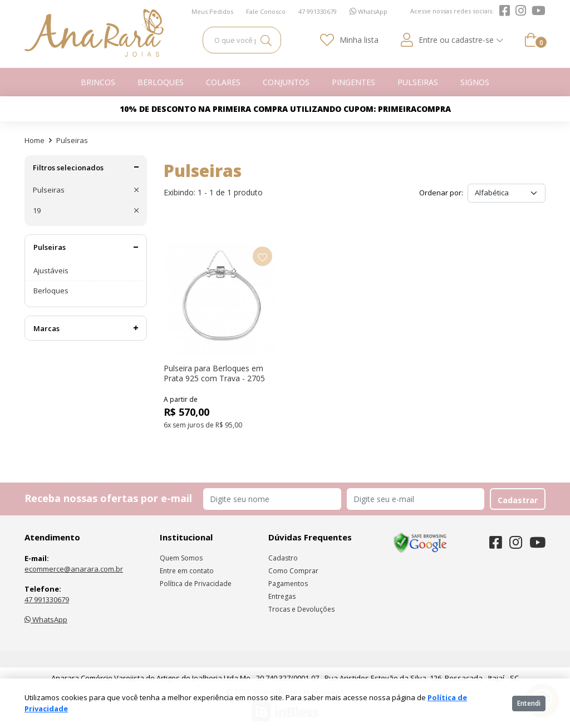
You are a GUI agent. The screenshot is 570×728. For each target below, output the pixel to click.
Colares (223, 82)
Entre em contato (187, 571)
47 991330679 (47, 599)
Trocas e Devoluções (301, 609)
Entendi (529, 703)
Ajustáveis (51, 270)
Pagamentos (288, 584)
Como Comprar (293, 571)
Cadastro (283, 558)
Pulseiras (418, 82)
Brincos (98, 82)
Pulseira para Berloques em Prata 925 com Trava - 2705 (214, 373)
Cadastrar (518, 500)
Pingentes (353, 82)
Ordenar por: (441, 193)
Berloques (161, 82)
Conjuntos (286, 82)
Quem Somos (181, 558)
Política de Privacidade (196, 584)
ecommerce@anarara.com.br (74, 569)
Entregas (282, 596)
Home (35, 140)
